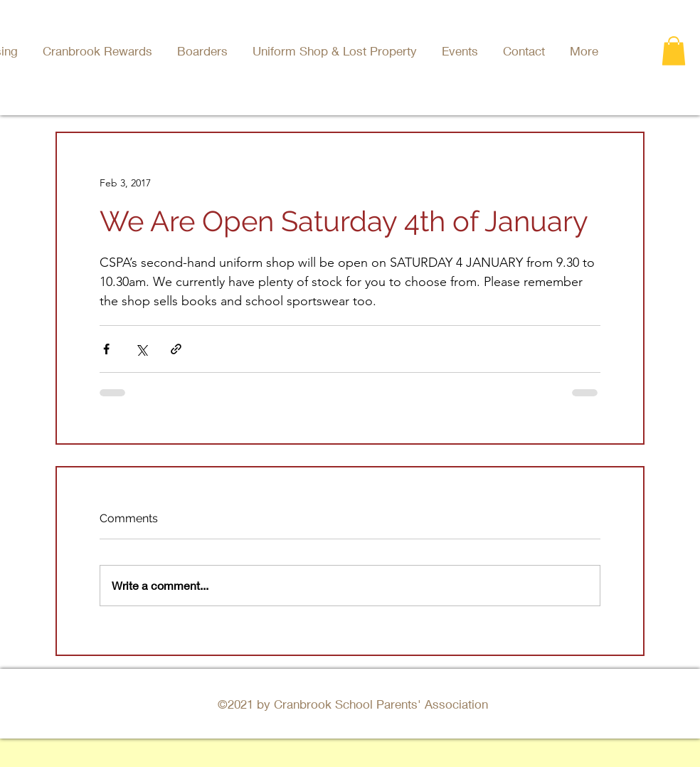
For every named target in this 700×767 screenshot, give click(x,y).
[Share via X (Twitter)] (141, 349)
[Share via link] (176, 349)
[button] (462, 51)
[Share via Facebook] (106, 349)
